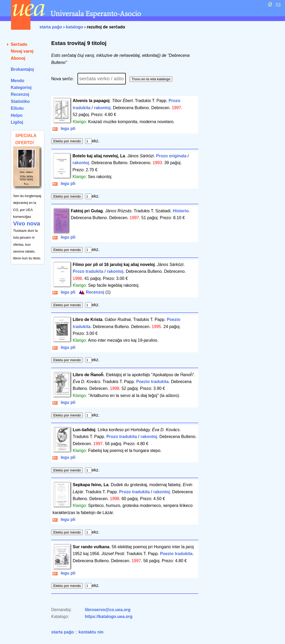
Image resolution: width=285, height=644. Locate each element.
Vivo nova (27, 223)
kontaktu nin (91, 632)
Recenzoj (20, 94)
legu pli (64, 129)
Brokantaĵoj (22, 69)
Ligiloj (17, 122)
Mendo (18, 81)
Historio (181, 211)
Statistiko (20, 101)
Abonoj (18, 58)
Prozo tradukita (88, 271)
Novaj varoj (22, 51)
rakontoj (102, 108)
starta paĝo (51, 27)
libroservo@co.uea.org (108, 610)
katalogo (74, 27)
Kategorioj (21, 87)
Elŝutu (17, 108)
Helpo (17, 115)
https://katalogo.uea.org (109, 617)
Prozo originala (171, 156)
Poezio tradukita (152, 382)
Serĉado (19, 44)
